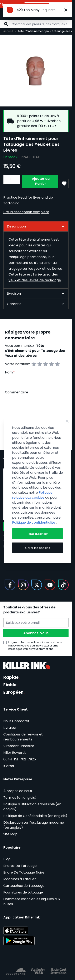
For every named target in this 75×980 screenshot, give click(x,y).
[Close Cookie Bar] (67, 421)
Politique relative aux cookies (32, 495)
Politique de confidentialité (34, 522)
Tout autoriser (38, 534)
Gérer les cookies (38, 548)
